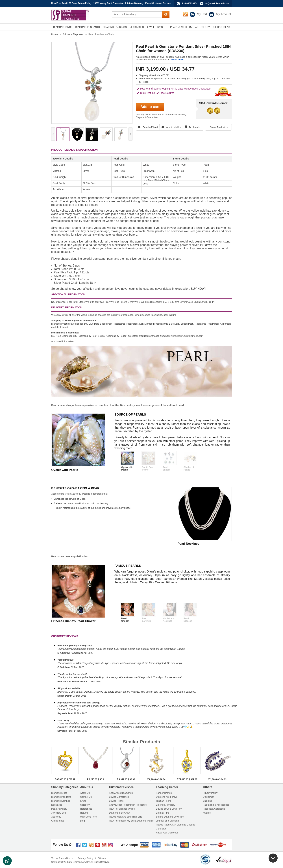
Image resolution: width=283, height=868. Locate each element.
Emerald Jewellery (166, 805)
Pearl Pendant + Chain (101, 34)
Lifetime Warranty (134, 3)
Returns (84, 813)
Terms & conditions (62, 858)
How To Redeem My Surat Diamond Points (131, 821)
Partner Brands (164, 793)
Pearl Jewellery (59, 809)
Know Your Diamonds (167, 833)
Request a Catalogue (214, 809)
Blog (82, 821)
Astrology (56, 817)
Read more (178, 60)
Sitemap (103, 858)
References (86, 809)
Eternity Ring (163, 813)
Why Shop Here (88, 817)
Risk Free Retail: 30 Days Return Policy (71, 3)
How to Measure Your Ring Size (126, 817)
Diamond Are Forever (167, 797)
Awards (207, 813)
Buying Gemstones (119, 797)
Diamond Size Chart (119, 813)
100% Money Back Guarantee (108, 3)
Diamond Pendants (61, 797)
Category (85, 805)
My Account (224, 14)
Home (55, 34)
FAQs (83, 801)
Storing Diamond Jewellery (170, 817)
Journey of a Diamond (167, 821)
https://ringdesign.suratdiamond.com (184, 336)
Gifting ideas (58, 821)
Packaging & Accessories (216, 805)
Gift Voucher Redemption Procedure (128, 805)
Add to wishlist (174, 127)
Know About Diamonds (121, 793)
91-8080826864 (190, 3)
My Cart (202, 14)
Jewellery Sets (59, 813)
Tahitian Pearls (164, 801)
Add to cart (150, 107)
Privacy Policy (210, 793)
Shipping (207, 801)
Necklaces (57, 805)
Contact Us (86, 797)
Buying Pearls (116, 801)
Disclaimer (208, 797)
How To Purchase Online (122, 809)
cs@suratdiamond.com (217, 3)
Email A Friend (150, 127)
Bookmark (194, 127)
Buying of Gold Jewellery (169, 809)
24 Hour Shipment (73, 34)
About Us (85, 793)
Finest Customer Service (158, 3)
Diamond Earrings (61, 801)
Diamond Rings (59, 793)
